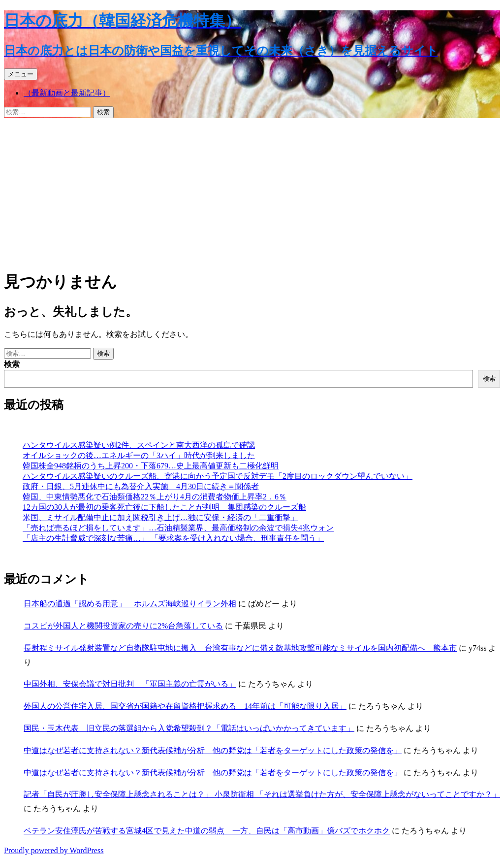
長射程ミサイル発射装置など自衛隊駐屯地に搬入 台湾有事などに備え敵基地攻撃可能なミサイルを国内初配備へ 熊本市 (240, 648)
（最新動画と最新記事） (67, 93)
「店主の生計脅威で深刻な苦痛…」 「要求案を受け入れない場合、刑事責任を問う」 (173, 538)
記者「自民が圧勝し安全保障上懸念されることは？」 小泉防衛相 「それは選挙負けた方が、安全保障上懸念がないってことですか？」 (262, 794)
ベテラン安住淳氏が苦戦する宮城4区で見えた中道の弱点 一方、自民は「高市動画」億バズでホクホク (207, 831)
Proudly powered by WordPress (54, 850)
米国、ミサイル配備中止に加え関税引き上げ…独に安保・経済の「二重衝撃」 (160, 517)
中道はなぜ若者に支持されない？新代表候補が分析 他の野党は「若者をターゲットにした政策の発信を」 (213, 750)
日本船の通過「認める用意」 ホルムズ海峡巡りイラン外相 (130, 604)
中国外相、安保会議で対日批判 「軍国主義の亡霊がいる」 (130, 684)
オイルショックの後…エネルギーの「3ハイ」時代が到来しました (139, 455)
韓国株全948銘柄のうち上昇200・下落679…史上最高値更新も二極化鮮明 (151, 466)
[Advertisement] (252, 192)
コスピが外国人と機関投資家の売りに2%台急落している (123, 626)
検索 (12, 364)
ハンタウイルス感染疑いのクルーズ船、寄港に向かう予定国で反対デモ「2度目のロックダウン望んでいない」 (218, 476)
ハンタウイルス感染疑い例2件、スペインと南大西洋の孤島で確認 (139, 445)
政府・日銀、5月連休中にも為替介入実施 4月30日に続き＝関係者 (141, 486)
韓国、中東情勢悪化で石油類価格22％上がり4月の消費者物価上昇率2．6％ (155, 497)
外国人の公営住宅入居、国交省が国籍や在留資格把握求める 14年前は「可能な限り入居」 (185, 706)
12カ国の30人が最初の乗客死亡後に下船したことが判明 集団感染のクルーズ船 (164, 507)
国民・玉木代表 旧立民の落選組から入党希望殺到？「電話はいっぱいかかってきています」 (189, 728)
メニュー (21, 74)
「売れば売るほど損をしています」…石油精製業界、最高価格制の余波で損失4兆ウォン (178, 528)
